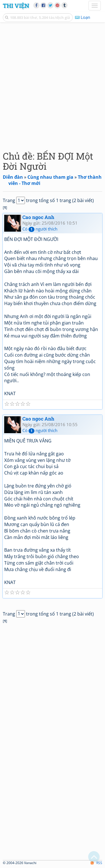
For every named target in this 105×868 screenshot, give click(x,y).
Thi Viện (16, 6)
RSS (96, 863)
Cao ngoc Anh (38, 217)
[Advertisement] (53, 85)
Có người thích (40, 229)
